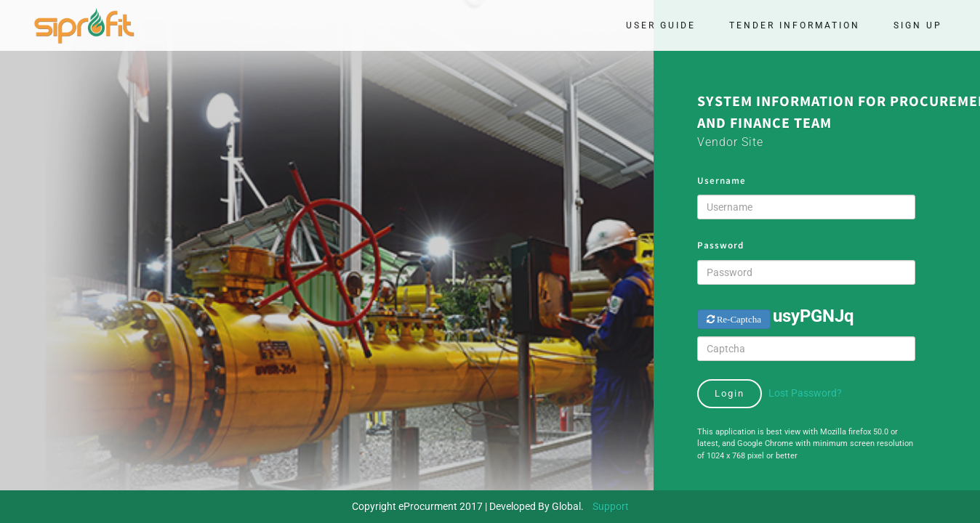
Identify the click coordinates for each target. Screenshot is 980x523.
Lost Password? (805, 393)
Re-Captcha (738, 319)
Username (722, 181)
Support (611, 506)
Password (720, 245)
